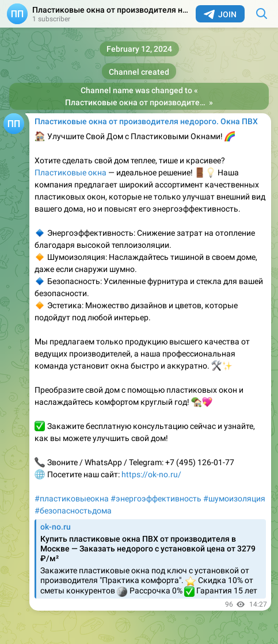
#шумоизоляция (234, 499)
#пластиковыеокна (72, 499)
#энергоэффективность (156, 499)
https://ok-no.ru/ (151, 474)
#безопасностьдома (73, 511)
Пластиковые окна (71, 172)
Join (220, 14)
